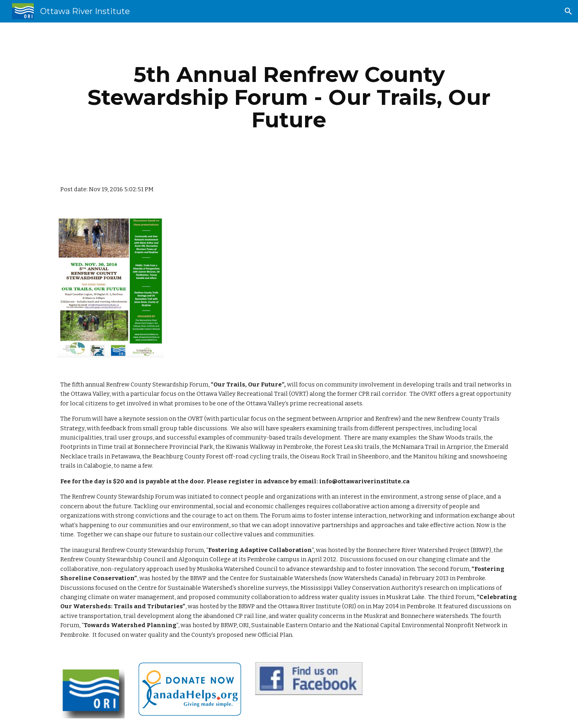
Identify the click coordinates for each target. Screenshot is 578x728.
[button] (568, 11)
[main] (289, 97)
